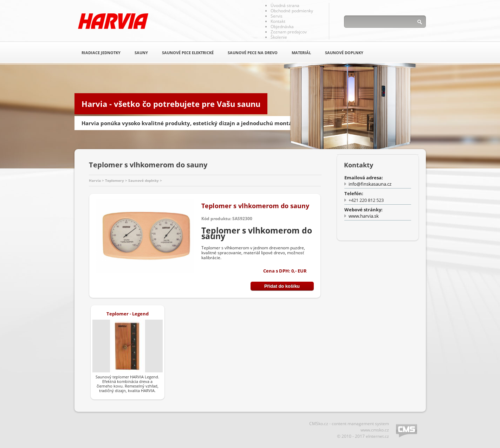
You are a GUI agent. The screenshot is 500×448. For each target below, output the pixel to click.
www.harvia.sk (364, 216)
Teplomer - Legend (128, 314)
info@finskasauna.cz (370, 184)
